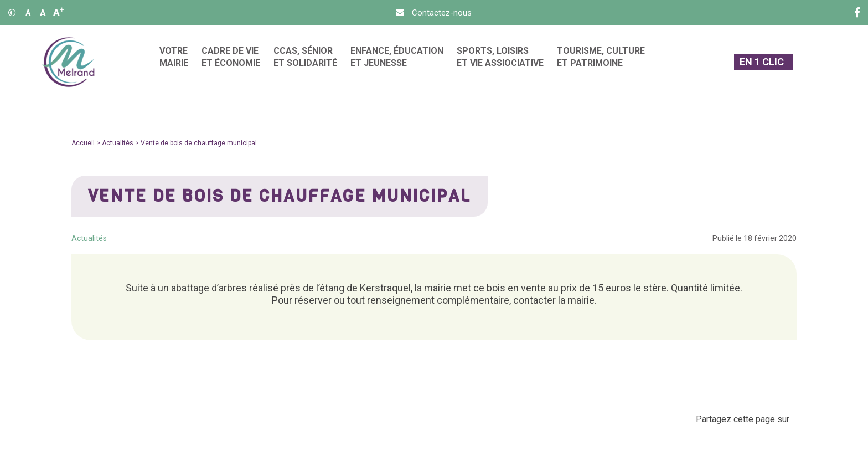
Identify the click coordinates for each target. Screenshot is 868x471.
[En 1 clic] (764, 62)
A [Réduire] (30, 13)
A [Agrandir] (59, 12)
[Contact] (434, 13)
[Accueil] (68, 62)
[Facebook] (857, 13)
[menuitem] (174, 62)
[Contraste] (12, 13)
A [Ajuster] (43, 13)
